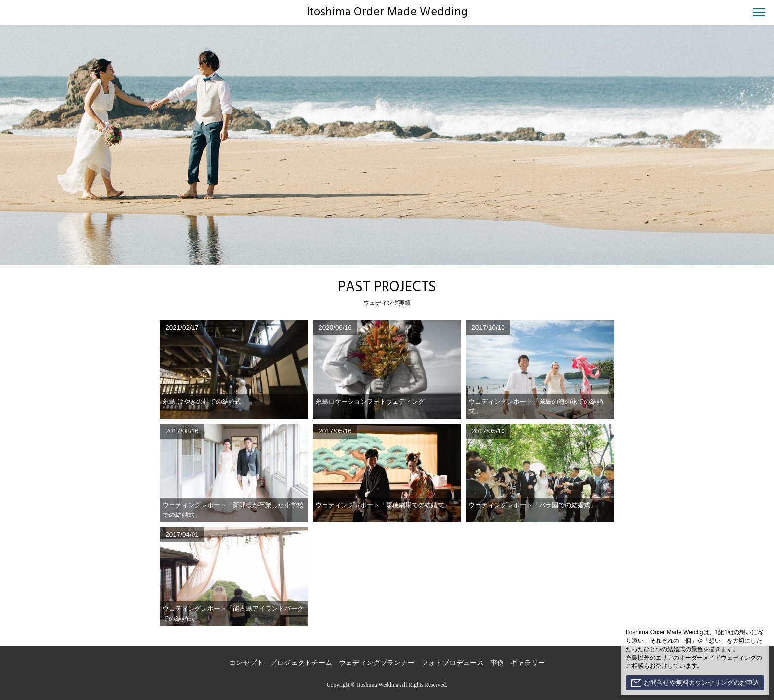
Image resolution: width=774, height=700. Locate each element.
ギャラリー (528, 663)
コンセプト (246, 663)
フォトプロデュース (453, 663)
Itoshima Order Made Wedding (387, 12)
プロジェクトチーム (301, 663)
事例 (497, 663)
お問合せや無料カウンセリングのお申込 (695, 683)
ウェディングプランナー (377, 663)
